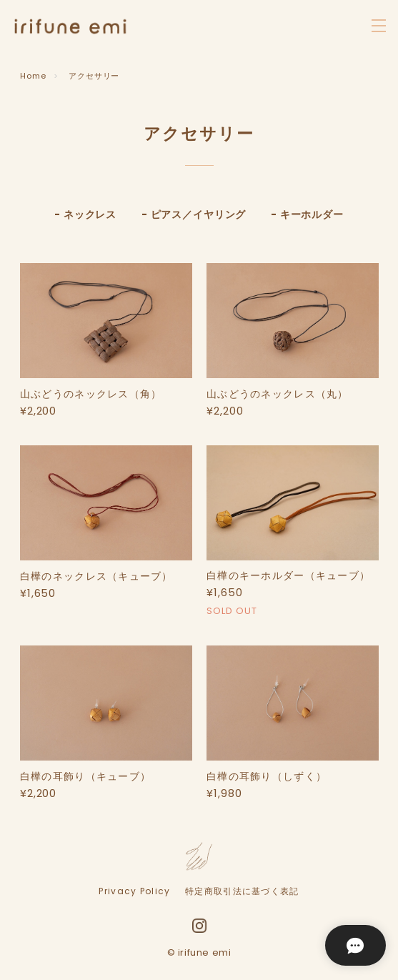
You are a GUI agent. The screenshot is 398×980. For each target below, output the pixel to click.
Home (33, 76)
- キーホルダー (307, 214)
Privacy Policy (134, 891)
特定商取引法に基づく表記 (242, 891)
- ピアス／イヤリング (194, 214)
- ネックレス (85, 214)
